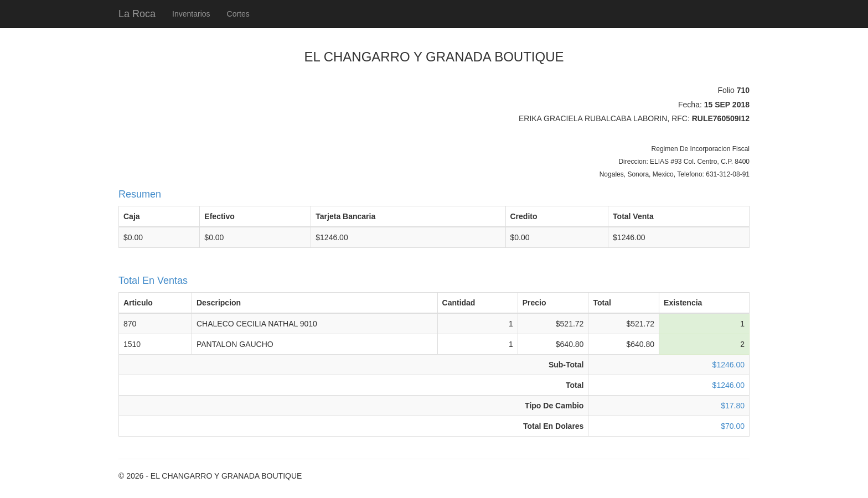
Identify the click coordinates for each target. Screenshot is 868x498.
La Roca (137, 14)
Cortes (238, 14)
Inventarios (191, 14)
